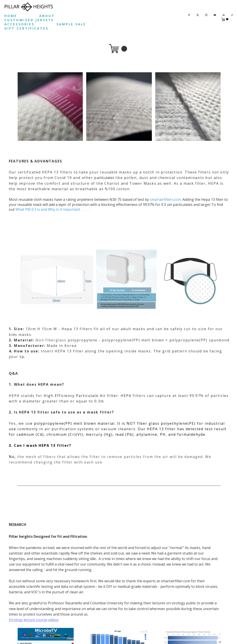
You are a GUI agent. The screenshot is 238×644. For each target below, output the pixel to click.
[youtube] (215, 15)
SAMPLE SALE (71, 24)
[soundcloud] (223, 15)
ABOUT (47, 16)
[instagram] (206, 15)
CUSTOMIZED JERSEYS (29, 20)
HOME (11, 16)
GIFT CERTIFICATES (26, 28)
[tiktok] (232, 15)
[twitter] (198, 15)
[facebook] (189, 15)
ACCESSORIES (19, 24)
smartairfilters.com (165, 199)
